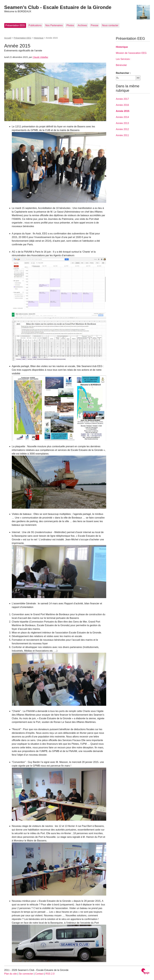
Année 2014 (122, 117)
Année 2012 (122, 129)
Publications (35, 25)
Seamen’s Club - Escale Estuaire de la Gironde (58, 7)
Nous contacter (110, 25)
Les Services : (124, 59)
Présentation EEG (15, 25)
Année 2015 (123, 111)
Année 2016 (122, 105)
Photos (70, 25)
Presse (95, 25)
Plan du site (11, 974)
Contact (39, 974)
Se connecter (26, 974)
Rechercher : (123, 73)
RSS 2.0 (50, 974)
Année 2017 (122, 99)
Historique (39, 38)
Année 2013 (122, 123)
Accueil (8, 38)
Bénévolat (121, 65)
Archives (82, 25)
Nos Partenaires (54, 25)
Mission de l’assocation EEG (131, 53)
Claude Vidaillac (40, 57)
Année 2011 (122, 135)
